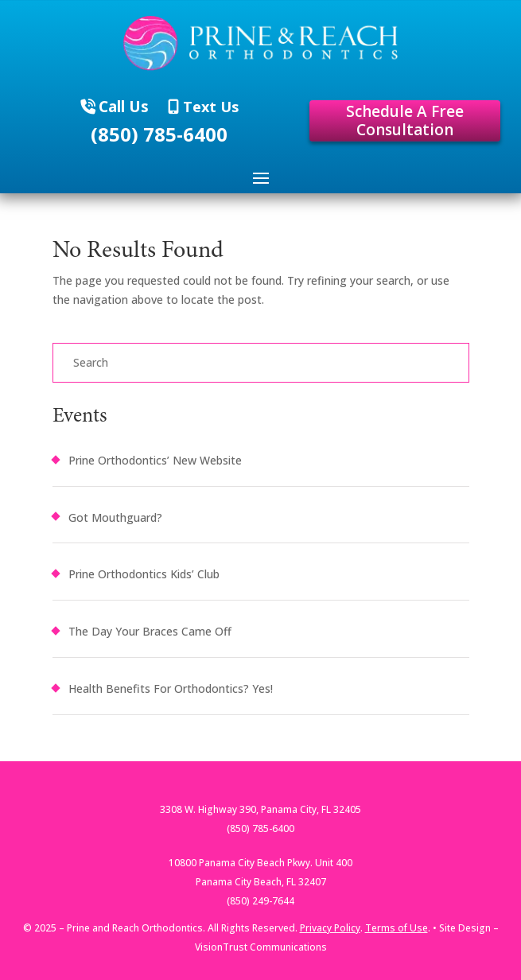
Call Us (124, 107)
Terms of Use (397, 928)
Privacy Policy (330, 928)
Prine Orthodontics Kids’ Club (144, 574)
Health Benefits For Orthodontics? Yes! (171, 688)
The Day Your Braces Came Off (150, 631)
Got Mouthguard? (115, 517)
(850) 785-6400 (159, 134)
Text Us (209, 107)
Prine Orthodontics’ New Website (155, 460)
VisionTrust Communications (261, 947)
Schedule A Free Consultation (405, 121)
